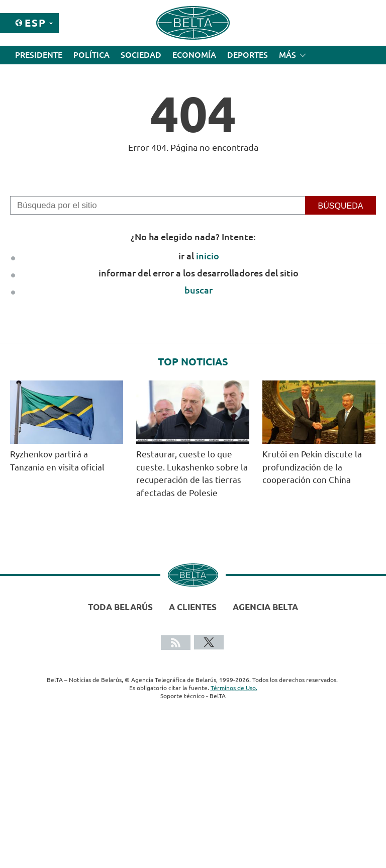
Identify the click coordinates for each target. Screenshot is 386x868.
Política (91, 55)
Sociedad (141, 55)
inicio (208, 256)
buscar (199, 290)
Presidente (39, 55)
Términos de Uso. (234, 688)
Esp (35, 23)
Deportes (248, 55)
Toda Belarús (120, 607)
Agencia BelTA (265, 607)
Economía (194, 55)
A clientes (193, 607)
